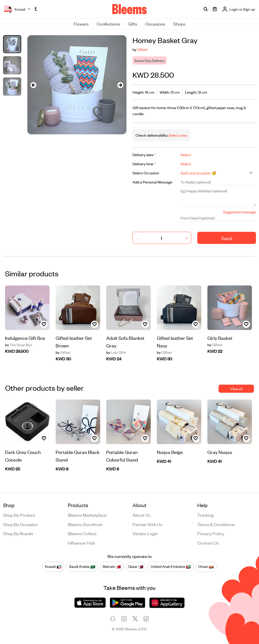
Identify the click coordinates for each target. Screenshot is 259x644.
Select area (178, 135)
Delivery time (144, 164)
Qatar (136, 567)
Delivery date (144, 154)
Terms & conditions (216, 524)
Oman (206, 567)
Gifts (133, 24)
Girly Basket (220, 338)
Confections (108, 24)
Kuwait (53, 567)
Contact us (208, 543)
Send (227, 238)
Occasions (155, 24)
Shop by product (19, 515)
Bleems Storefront (85, 524)
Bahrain (112, 567)
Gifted (142, 49)
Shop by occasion (20, 524)
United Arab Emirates (171, 567)
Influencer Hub (81, 543)
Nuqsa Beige (170, 452)
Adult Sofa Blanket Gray (125, 341)
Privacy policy (211, 533)
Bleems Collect (82, 533)
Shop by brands (18, 533)
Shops (179, 24)
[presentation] (33, 85)
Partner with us (147, 524)
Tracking (206, 515)
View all (236, 389)
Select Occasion (146, 173)
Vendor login (145, 533)
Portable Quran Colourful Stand (122, 456)
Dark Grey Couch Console (23, 456)
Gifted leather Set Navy (175, 341)
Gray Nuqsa (220, 452)
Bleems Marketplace (87, 515)
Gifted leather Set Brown (74, 341)
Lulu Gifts (116, 352)
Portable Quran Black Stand (78, 456)
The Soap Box (18, 345)
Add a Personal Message (152, 182)
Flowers (81, 24)
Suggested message (240, 212)
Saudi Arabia (82, 567)
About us (141, 515)
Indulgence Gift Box (25, 338)
